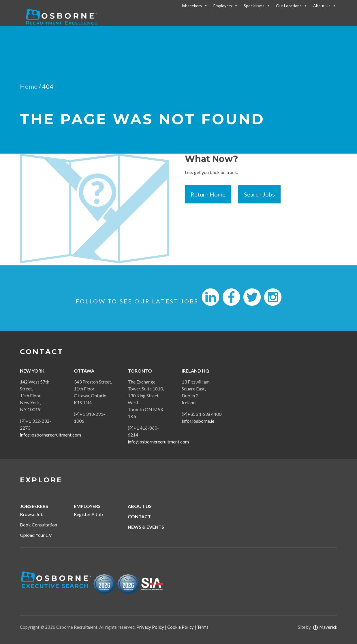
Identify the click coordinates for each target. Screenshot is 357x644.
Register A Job (88, 514)
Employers (226, 6)
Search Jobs (259, 194)
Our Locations (292, 6)
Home (29, 86)
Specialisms (257, 6)
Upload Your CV (36, 535)
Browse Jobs (33, 514)
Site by (317, 627)
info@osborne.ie (198, 421)
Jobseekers (194, 6)
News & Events (146, 527)
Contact (139, 516)
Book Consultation (38, 525)
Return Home (208, 194)
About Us (325, 6)
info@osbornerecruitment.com (50, 435)
